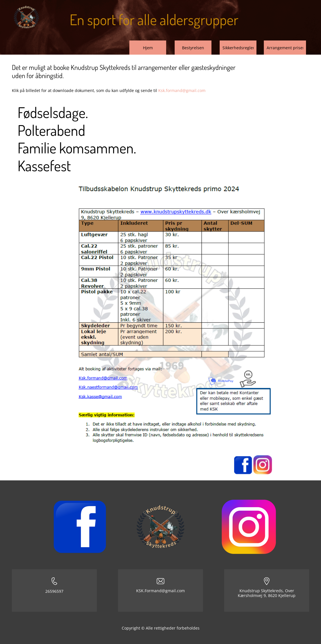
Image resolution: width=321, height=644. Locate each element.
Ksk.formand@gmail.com (182, 90)
